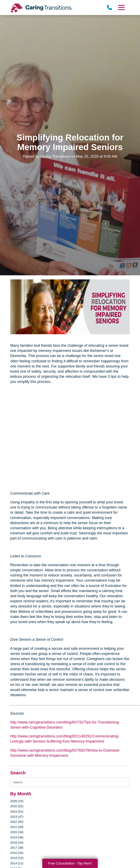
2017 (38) (17, 848)
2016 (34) (17, 853)
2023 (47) (17, 817)
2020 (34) (17, 832)
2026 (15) (17, 801)
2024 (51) (17, 811)
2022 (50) (17, 822)
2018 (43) (17, 842)
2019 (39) (17, 837)
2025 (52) (17, 806)
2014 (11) (17, 863)
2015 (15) (17, 858)
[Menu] (121, 7)
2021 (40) (17, 827)
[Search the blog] (70, 782)
